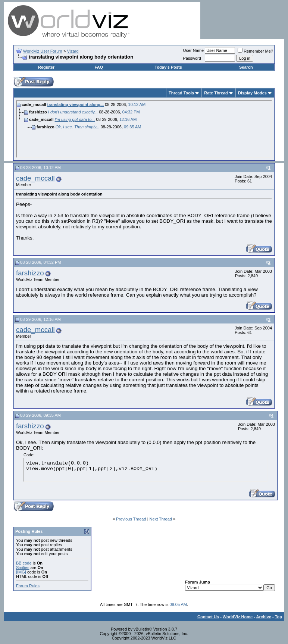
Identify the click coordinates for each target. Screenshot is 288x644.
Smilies (23, 568)
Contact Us (208, 617)
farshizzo (30, 273)
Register (46, 67)
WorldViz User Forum (43, 51)
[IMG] (21, 572)
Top (278, 617)
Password (192, 58)
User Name (194, 50)
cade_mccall (35, 178)
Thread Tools (181, 93)
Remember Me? (255, 51)
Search (246, 67)
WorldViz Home (238, 617)
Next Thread (161, 519)
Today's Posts (168, 67)
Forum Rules (28, 586)
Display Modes (252, 93)
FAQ (99, 67)
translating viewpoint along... (76, 104)
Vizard (73, 51)
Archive (264, 617)
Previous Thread (131, 519)
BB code (24, 563)
